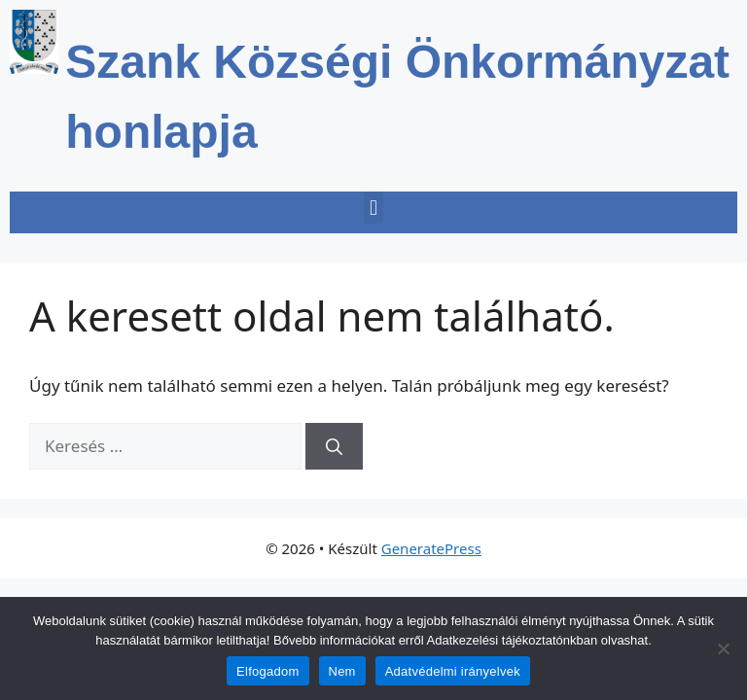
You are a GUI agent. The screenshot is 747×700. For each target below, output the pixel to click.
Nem (342, 671)
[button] (373, 208)
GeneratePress (431, 548)
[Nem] (723, 648)
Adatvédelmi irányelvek (453, 671)
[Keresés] (334, 446)
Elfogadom (267, 671)
